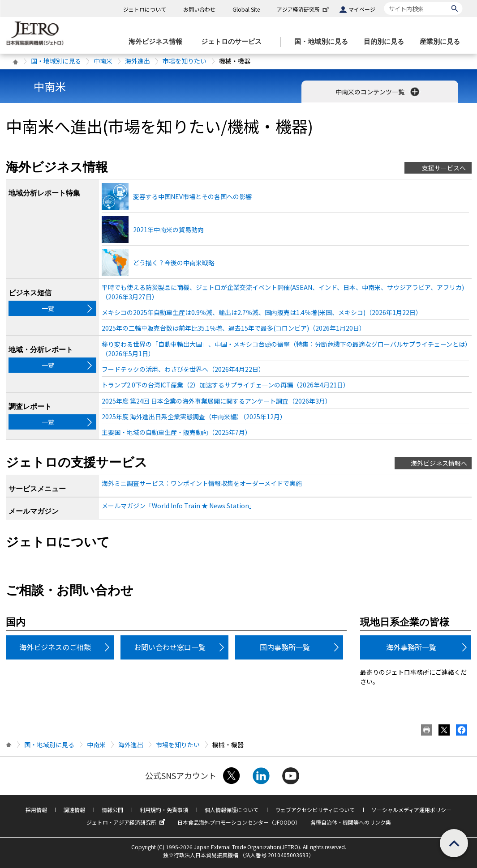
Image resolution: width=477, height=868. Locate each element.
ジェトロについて (145, 9)
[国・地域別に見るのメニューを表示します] (324, 42)
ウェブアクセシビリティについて (315, 810)
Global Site (246, 9)
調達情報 (74, 810)
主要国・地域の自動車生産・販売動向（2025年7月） (176, 432)
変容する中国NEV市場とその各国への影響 (192, 196)
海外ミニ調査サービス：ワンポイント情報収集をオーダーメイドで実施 (202, 483)
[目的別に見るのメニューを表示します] (387, 42)
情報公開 (112, 810)
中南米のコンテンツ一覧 (378, 92)
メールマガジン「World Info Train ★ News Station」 (178, 506)
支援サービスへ (444, 168)
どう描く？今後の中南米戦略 (174, 263)
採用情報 (36, 810)
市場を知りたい (185, 61)
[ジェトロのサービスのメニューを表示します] (234, 42)
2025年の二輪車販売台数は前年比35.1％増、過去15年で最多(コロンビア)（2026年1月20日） (234, 328)
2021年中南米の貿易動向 (168, 230)
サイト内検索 (384, 2)
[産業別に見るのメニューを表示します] (443, 42)
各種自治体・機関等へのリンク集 (351, 822)
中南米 (103, 61)
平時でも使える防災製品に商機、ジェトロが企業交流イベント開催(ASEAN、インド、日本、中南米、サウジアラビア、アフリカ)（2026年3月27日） (283, 292)
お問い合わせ (199, 9)
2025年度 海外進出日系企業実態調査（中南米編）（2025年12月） (194, 417)
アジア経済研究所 (304, 9)
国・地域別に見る (56, 61)
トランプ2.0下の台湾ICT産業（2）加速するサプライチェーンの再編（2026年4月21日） (226, 385)
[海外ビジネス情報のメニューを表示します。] (158, 42)
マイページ (362, 9)
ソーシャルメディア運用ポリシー (411, 810)
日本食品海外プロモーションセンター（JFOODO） (239, 822)
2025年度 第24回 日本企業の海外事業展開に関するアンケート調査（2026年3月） (217, 401)
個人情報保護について (232, 810)
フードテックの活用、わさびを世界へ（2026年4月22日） (183, 369)
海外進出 (138, 61)
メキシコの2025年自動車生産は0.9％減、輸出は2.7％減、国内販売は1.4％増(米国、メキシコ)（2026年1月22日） (262, 312)
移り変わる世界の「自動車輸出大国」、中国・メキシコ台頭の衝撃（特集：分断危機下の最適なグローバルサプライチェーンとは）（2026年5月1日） (285, 349)
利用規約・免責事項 (164, 810)
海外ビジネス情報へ (439, 463)
